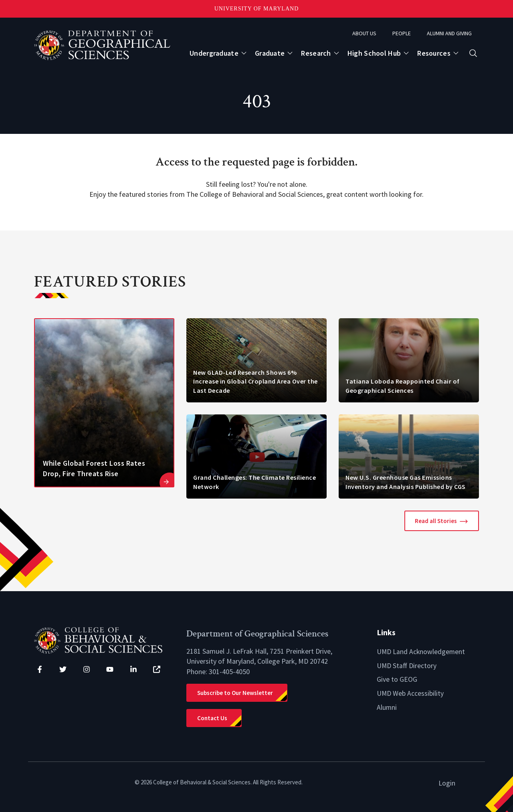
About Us (364, 33)
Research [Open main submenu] (316, 53)
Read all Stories (436, 521)
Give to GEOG (397, 679)
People (402, 33)
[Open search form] (473, 53)
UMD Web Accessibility (410, 692)
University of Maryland (257, 9)
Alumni (387, 706)
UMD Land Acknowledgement (421, 651)
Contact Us (212, 718)
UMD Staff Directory (407, 665)
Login (447, 783)
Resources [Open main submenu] (434, 53)
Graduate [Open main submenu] (270, 53)
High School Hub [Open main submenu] (374, 53)
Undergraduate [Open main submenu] (214, 53)
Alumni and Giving (449, 33)
